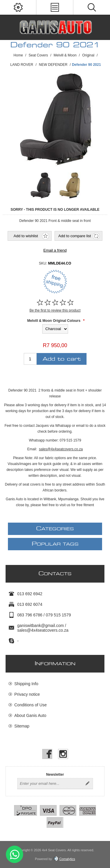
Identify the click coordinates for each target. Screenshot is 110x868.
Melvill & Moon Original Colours (54, 321)
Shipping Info (26, 684)
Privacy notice (27, 694)
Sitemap (22, 726)
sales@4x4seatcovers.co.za (61, 449)
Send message (15, 854)
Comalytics (64, 859)
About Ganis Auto (30, 715)
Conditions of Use (31, 705)
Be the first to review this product (55, 310)
